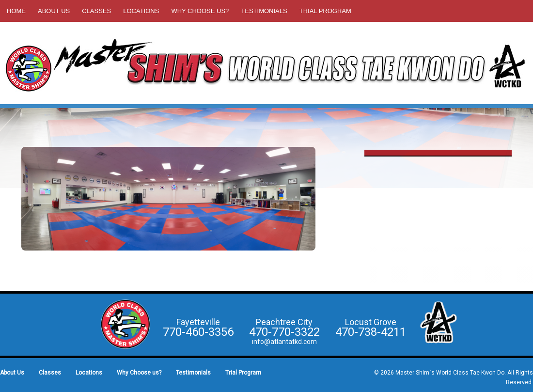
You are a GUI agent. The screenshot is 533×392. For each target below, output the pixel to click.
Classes (96, 11)
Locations (141, 11)
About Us (54, 11)
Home (16, 11)
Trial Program (325, 11)
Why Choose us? (200, 11)
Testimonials (264, 11)
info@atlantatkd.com (284, 342)
